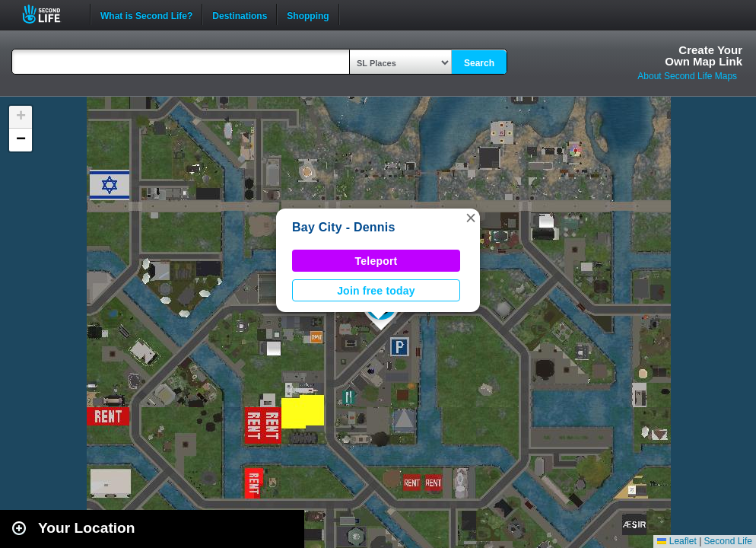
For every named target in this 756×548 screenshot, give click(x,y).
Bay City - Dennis (344, 227)
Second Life (50, 14)
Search (479, 63)
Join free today (376, 291)
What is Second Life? (146, 14)
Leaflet (677, 541)
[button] (471, 218)
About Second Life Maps (687, 76)
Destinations (240, 14)
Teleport (376, 261)
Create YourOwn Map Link (704, 56)
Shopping (308, 14)
